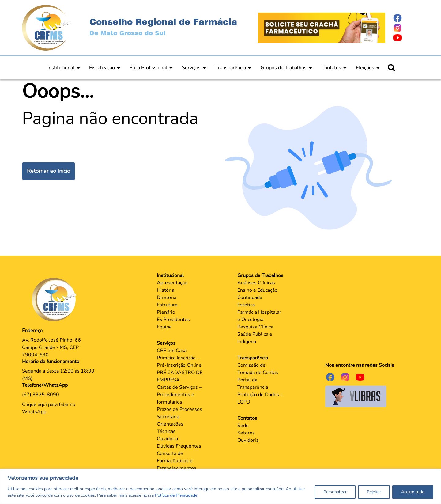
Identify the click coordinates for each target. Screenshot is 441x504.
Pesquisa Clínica (255, 327)
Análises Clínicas (256, 283)
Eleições (365, 68)
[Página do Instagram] (406, 28)
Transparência (231, 68)
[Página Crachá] (322, 27)
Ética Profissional (148, 68)
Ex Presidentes (173, 320)
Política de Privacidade (176, 495)
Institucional (61, 68)
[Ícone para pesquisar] (391, 68)
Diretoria (167, 297)
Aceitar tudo (413, 492)
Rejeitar (374, 492)
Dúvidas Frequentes (179, 446)
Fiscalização (102, 68)
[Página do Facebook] (406, 18)
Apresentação (172, 283)
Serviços (191, 68)
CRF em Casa (172, 351)
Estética (246, 305)
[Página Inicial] (47, 27)
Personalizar (335, 492)
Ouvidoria (167, 439)
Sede (243, 426)
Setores (246, 433)
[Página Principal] (56, 299)
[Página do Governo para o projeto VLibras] (356, 396)
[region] (221, 486)
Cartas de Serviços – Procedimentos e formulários (179, 395)
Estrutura (167, 305)
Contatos (331, 68)
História (166, 290)
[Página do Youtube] (406, 38)
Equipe (164, 327)
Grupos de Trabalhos (284, 68)
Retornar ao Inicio (49, 171)
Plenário (166, 312)
